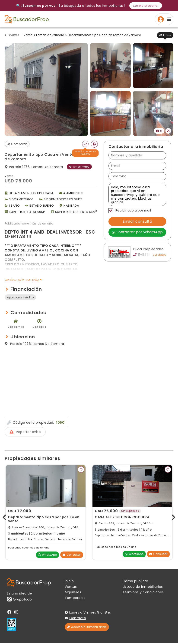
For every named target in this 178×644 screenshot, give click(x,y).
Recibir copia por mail (130, 211)
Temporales (75, 598)
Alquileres (73, 593)
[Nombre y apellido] (137, 155)
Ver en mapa (79, 167)
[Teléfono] (137, 176)
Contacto (78, 619)
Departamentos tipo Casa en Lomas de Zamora (105, 35)
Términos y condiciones (143, 593)
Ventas (71, 587)
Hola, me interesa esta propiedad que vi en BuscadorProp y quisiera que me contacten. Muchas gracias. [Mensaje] (137, 194)
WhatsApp (47, 556)
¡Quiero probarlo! (146, 5)
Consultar (72, 556)
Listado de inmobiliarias (143, 587)
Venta (28, 35)
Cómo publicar (135, 582)
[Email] (137, 166)
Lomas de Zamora (50, 35)
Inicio (69, 582)
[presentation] (4, 517)
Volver (12, 35)
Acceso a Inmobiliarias (87, 628)
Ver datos (159, 255)
